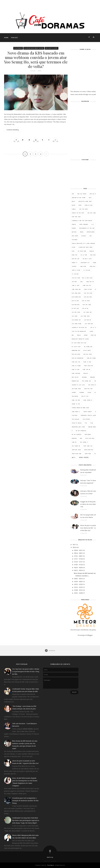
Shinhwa (82, 392)
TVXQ (92, 423)
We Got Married (77, 434)
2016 (74, 547)
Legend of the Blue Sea (79, 327)
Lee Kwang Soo (76, 320)
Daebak (74, 228)
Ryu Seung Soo (86, 381)
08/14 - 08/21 (79, 553)
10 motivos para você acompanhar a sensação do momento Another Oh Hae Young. (25, 801)
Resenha (84, 377)
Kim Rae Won (88, 297)
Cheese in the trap (78, 213)
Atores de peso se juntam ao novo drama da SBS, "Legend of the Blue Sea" (90, 528)
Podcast (15, 38)
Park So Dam (76, 370)
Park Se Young (76, 366)
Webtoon (74, 438)
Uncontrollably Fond (78, 427)
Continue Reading (13, 130)
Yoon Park (88, 454)
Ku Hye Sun (75, 308)
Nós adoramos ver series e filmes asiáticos (85, 71)
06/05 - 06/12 (79, 579)
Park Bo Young (91, 358)
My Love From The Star (79, 343)
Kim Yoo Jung (87, 305)
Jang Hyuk (83, 266)
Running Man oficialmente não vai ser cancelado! (90, 471)
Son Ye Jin (85, 396)
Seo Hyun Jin (92, 385)
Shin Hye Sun (88, 389)
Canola (74, 209)
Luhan (91, 331)
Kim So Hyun (86, 301)
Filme (73, 247)
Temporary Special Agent (89, 415)
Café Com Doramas (50, 861)
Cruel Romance (84, 224)
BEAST (73, 201)
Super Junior (87, 412)
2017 (74, 545)
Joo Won (74, 282)
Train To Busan (77, 423)
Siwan (89, 392)
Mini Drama (94, 335)
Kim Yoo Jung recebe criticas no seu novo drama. (89, 516)
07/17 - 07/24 (79, 559)
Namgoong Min (76, 350)
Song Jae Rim (76, 400)
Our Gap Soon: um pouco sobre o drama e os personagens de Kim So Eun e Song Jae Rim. (26, 671)
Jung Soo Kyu (87, 285)
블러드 (74, 457)
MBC (73, 335)
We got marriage (81, 431)
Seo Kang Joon (76, 389)
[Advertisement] (36, 4)
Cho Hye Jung (92, 213)
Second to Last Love (78, 385)
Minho (86, 335)
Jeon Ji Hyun (76, 270)
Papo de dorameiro (78, 358)
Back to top (50, 857)
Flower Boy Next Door (34, 48)
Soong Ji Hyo (76, 404)
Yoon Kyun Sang (77, 454)
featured (18, 48)
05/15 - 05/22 (79, 587)
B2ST (90, 198)
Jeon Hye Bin (94, 266)
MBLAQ (79, 335)
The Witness (86, 419)
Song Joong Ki (88, 400)
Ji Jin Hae (87, 270)
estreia (84, 236)
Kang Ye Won (88, 289)
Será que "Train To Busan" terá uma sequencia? (89, 482)
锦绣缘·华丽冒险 (84, 457)
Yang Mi (74, 442)
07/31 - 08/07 (79, 556)
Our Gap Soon (87, 354)
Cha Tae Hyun (83, 209)
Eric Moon (75, 236)
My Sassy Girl (76, 347)
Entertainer (91, 232)
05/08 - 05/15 (79, 590)
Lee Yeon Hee (89, 324)
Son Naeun (75, 396)
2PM (73, 194)
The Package (76, 419)
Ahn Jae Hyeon (82, 194)
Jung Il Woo (76, 285)
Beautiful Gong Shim (85, 201)
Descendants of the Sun (87, 228)
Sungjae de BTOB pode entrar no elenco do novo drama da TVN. (90, 504)
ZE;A (96, 454)
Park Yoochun (76, 373)
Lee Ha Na (85, 308)
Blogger (90, 635)
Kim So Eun (75, 301)
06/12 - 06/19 (79, 570)
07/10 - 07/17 (79, 562)
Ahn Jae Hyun (94, 194)
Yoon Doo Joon (76, 450)
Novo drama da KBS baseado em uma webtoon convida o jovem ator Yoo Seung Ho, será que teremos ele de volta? (36, 60)
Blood (73, 205)
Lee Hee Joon (76, 312)
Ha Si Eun (84, 255)
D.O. (93, 224)
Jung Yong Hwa (76, 289)
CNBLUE (74, 224)
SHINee (74, 392)
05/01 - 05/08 (79, 593)
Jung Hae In (90, 282)
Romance (93, 377)
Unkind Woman (92, 427)
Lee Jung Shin (85, 316)
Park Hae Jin (76, 362)
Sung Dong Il (76, 412)
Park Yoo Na (86, 370)
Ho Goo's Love (52, 48)
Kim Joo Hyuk (88, 293)
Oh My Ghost (87, 350)
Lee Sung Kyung (77, 324)
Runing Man (75, 381)
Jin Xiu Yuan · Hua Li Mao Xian (82, 278)
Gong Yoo (75, 255)
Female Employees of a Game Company (83, 243)
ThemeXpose (50, 865)
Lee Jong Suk (87, 312)
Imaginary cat (85, 263)
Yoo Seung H (84, 442)
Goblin (92, 251)
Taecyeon (75, 415)
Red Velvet (75, 377)
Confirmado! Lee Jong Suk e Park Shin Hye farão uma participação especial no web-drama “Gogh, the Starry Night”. (26, 820)
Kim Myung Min (76, 297)
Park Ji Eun (87, 362)
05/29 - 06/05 (79, 582)
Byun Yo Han (89, 205)
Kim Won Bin (76, 305)
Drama (82, 232)
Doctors (74, 232)
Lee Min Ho (87, 320)
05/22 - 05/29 (79, 584)
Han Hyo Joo (76, 259)
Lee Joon (75, 316)
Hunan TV (75, 263)
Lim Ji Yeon (94, 327)
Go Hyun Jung (82, 251)
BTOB (80, 205)
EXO (91, 236)
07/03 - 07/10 (79, 565)
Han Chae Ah (94, 255)
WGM (81, 438)
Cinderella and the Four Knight (82, 221)
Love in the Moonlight (79, 331)
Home (6, 38)
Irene (95, 263)
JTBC (81, 282)
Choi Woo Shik (76, 217)
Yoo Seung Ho (76, 446)
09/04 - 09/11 (79, 550)
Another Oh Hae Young (79, 198)
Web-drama (88, 434)
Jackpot (74, 266)
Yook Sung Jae (88, 446)
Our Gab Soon (76, 354)
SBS (95, 381)
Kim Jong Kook (76, 293)
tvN (86, 423)
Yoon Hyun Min (89, 450)
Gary (73, 251)
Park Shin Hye (89, 366)
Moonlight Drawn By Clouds (80, 339)
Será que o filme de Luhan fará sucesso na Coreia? (90, 492)
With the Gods (90, 438)
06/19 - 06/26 (79, 567)
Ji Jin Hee (75, 274)
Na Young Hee (88, 347)
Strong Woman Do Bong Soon (80, 408)
